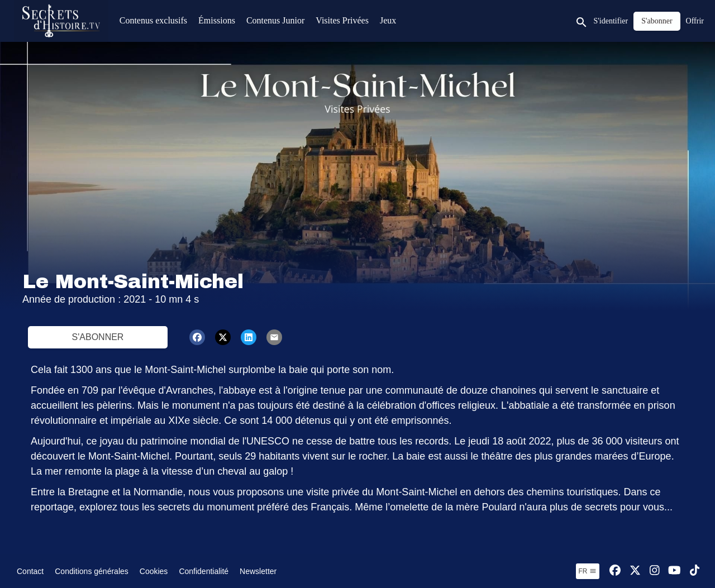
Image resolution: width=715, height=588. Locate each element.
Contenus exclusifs (153, 20)
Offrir (695, 21)
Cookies (154, 571)
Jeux (388, 20)
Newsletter (258, 571)
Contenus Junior (275, 20)
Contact (30, 571)
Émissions (217, 20)
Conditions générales (92, 571)
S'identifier (611, 21)
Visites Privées (342, 20)
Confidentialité (204, 571)
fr (588, 571)
